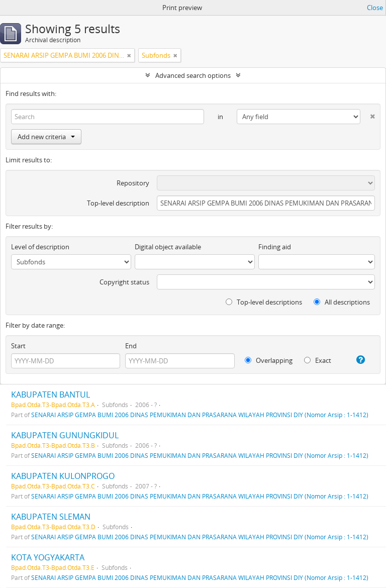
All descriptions (342, 302)
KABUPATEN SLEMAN (51, 517)
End (131, 346)
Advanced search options (193, 75)
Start (18, 346)
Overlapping (269, 360)
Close (375, 8)
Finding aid (275, 247)
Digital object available (168, 247)
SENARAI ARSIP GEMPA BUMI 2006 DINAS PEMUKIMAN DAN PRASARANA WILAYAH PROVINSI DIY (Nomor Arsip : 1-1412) (200, 415)
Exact (318, 360)
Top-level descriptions (264, 302)
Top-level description (118, 203)
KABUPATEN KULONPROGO (63, 476)
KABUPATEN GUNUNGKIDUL (65, 435)
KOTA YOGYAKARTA (48, 557)
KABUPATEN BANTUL (51, 395)
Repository (133, 183)
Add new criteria (46, 137)
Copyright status (124, 282)
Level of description (40, 247)
